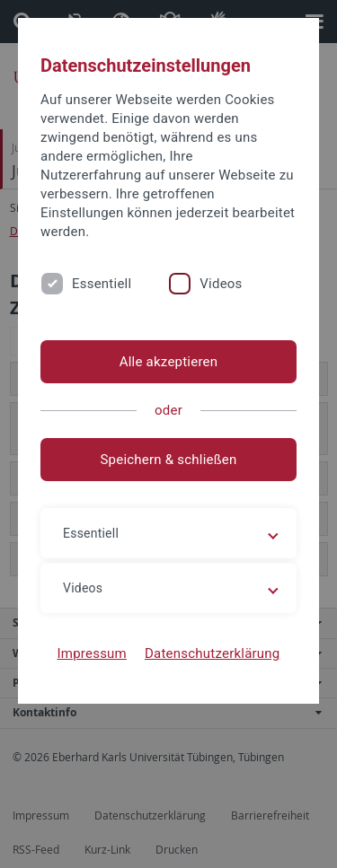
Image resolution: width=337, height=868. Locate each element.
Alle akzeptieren (169, 362)
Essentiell (102, 284)
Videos (221, 284)
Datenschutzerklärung (213, 653)
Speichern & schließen (168, 460)
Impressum (92, 653)
